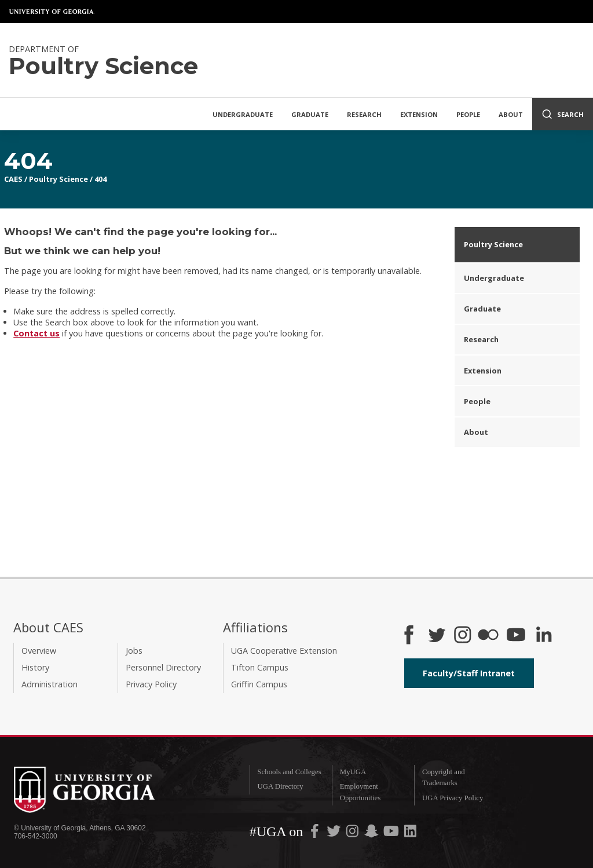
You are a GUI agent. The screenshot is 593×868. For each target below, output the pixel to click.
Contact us (36, 333)
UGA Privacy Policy (453, 798)
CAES (13, 179)
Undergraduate (243, 114)
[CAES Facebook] (409, 636)
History (35, 667)
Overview (39, 651)
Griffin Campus (259, 684)
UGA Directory (280, 786)
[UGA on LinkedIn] (410, 834)
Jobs (134, 651)
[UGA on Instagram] (353, 834)
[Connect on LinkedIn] (544, 636)
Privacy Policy (151, 684)
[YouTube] (516, 636)
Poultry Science (58, 179)
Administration (50, 684)
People (468, 114)
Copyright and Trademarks (444, 777)
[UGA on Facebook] (316, 834)
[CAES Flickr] (488, 636)
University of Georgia (52, 12)
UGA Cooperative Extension (284, 651)
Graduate (310, 114)
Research (364, 114)
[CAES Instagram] (463, 636)
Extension (419, 114)
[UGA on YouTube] (392, 834)
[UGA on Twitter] (335, 834)
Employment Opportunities (360, 792)
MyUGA (353, 772)
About (511, 114)
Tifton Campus (260, 667)
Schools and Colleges (289, 772)
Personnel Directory (163, 667)
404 (100, 179)
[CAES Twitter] (437, 636)
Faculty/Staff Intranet (469, 673)
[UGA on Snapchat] (371, 834)
